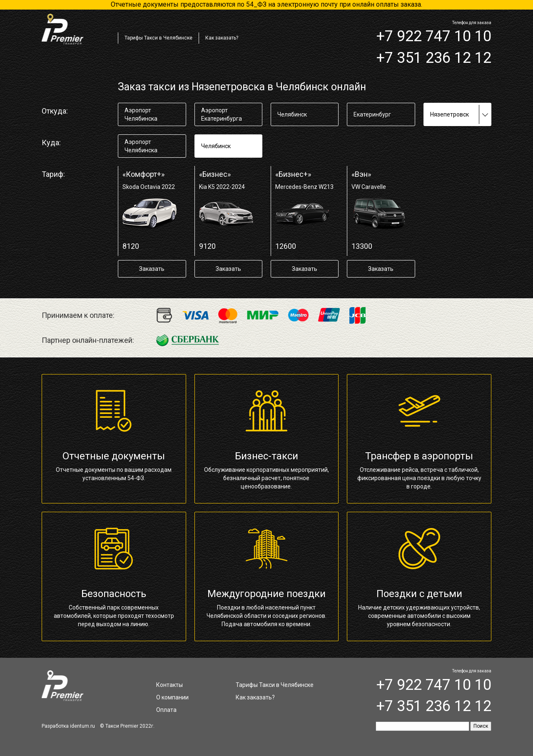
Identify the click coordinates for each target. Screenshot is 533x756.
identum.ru (82, 726)
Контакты (169, 685)
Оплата (166, 710)
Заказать (152, 269)
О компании (172, 697)
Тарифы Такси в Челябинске (158, 38)
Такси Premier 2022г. (130, 726)
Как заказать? (222, 38)
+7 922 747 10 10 (434, 36)
